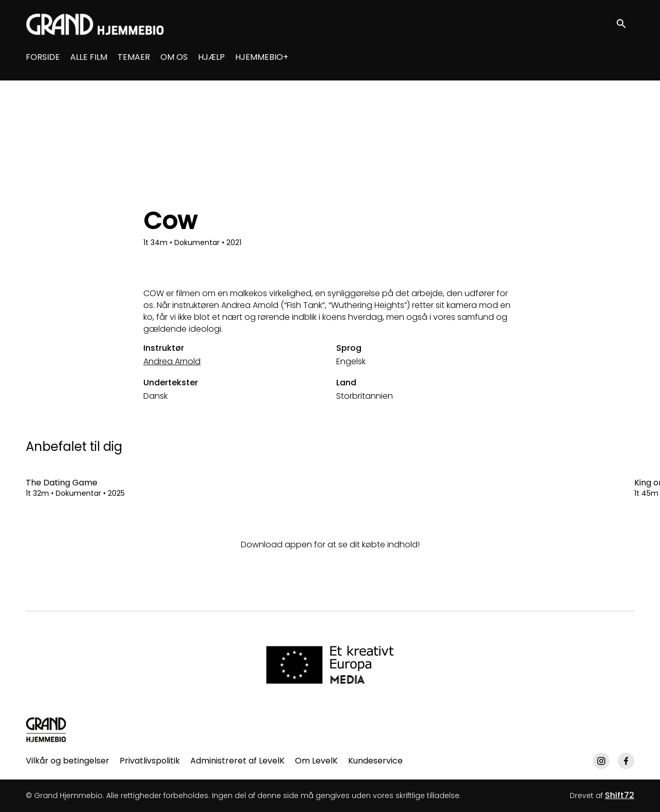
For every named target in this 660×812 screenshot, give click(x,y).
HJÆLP (211, 57)
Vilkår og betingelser (68, 761)
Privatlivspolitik (150, 761)
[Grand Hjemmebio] (46, 729)
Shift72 (620, 795)
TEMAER (134, 57)
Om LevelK (316, 761)
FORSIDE (43, 57)
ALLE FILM (89, 57)
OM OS (174, 57)
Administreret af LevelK (237, 761)
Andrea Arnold (172, 361)
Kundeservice (375, 761)
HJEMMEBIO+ (262, 57)
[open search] (625, 24)
